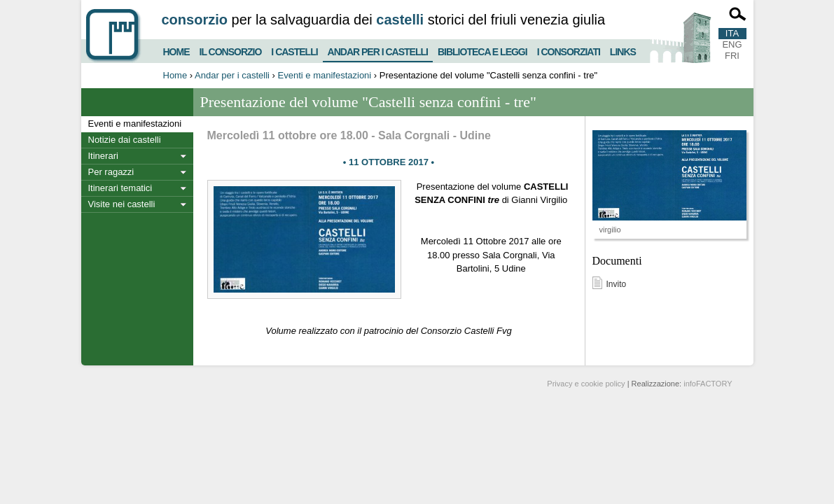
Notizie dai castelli (125, 140)
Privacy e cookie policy (586, 384)
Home (176, 50)
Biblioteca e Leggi (482, 50)
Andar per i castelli (378, 49)
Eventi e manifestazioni (325, 75)
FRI (732, 56)
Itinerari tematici (120, 188)
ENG (732, 44)
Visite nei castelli (122, 204)
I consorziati (569, 50)
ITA (732, 33)
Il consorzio (231, 50)
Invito (617, 284)
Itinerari (103, 156)
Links (623, 50)
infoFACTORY (708, 384)
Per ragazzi (111, 172)
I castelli (294, 50)
